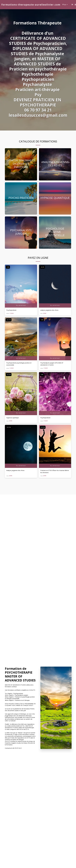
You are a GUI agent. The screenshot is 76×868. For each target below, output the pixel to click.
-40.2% (42, 267)
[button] (72, 5)
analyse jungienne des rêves (49, 310)
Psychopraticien (11, 310)
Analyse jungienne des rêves (15, 470)
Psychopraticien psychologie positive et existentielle (19, 364)
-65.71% (9, 320)
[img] (21, 286)
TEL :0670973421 (21, 305)
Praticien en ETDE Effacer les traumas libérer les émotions (55, 471)
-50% (8, 267)
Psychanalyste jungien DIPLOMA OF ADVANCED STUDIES (52, 364)
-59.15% (9, 375)
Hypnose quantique (13, 418)
